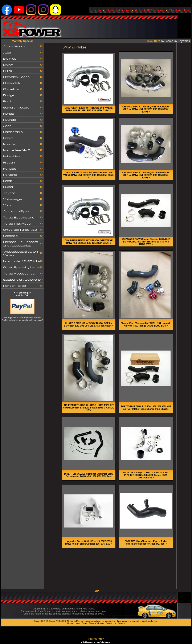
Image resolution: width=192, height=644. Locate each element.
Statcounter (96, 639)
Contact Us (111, 623)
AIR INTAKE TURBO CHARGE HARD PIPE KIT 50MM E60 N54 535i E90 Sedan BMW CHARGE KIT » (89, 408)
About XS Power (96, 623)
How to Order (81, 623)
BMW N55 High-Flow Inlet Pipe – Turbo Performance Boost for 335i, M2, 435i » (146, 542)
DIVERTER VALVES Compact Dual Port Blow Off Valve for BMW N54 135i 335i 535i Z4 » (89, 475)
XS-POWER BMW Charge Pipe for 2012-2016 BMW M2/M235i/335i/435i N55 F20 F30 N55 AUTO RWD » (146, 242)
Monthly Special (22, 41)
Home (70, 623)
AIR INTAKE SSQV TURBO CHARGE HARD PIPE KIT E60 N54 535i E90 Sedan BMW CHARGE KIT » (146, 475)
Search (121, 623)
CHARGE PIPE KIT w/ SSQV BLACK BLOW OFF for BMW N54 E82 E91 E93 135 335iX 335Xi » (146, 109)
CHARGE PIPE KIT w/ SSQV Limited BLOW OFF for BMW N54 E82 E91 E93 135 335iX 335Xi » (146, 175)
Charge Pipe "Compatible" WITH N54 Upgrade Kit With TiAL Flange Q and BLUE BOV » (146, 324)
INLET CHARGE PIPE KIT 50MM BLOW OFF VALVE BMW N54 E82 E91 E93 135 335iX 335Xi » (89, 175)
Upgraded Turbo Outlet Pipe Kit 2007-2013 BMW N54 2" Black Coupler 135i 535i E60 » (89, 542)
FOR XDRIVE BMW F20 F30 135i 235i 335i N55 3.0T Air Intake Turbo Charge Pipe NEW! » (146, 408)
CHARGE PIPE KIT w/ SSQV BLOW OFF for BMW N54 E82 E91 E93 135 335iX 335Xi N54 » (89, 324)
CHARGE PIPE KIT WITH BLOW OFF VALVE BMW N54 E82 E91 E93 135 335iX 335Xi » (89, 109)
